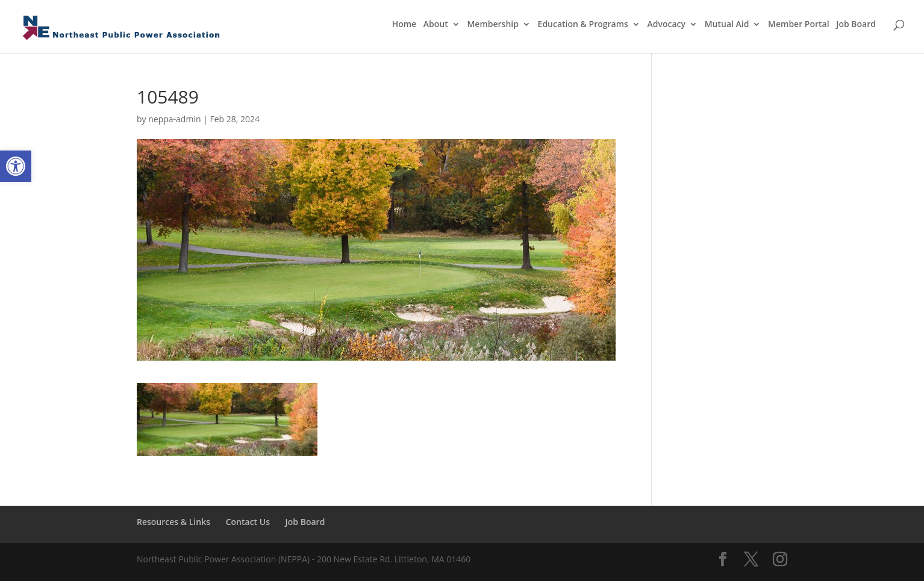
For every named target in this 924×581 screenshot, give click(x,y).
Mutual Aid (727, 25)
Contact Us (248, 522)
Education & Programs (583, 25)
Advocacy (667, 25)
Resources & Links (173, 522)
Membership (492, 25)
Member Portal (799, 25)
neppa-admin (174, 119)
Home (404, 25)
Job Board (856, 25)
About (436, 25)
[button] (16, 166)
